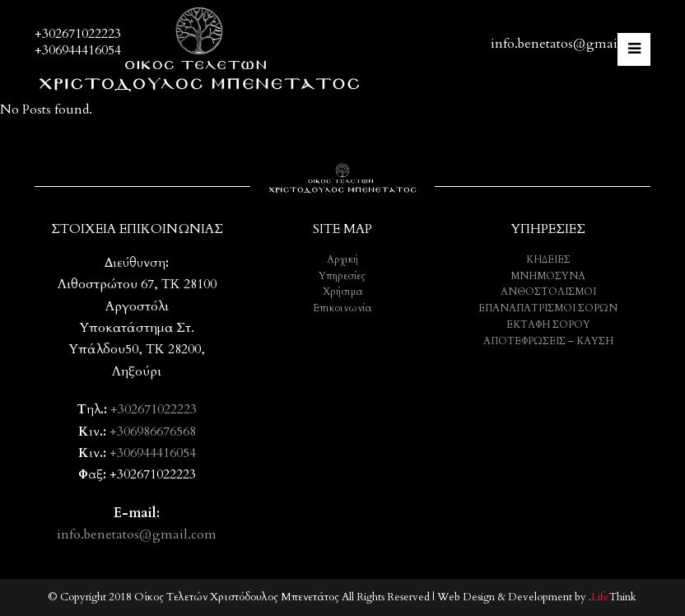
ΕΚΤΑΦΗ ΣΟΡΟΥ (548, 324)
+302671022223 (78, 34)
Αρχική (342, 259)
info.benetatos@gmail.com (571, 44)
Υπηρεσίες (342, 276)
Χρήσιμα (342, 292)
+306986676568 (153, 432)
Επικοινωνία (342, 308)
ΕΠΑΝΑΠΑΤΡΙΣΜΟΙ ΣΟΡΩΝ (548, 308)
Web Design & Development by (537, 597)
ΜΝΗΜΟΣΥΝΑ (548, 276)
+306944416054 (78, 50)
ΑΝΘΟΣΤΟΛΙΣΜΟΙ (548, 292)
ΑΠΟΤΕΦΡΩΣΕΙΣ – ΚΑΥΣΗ (548, 341)
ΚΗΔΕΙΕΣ (548, 259)
